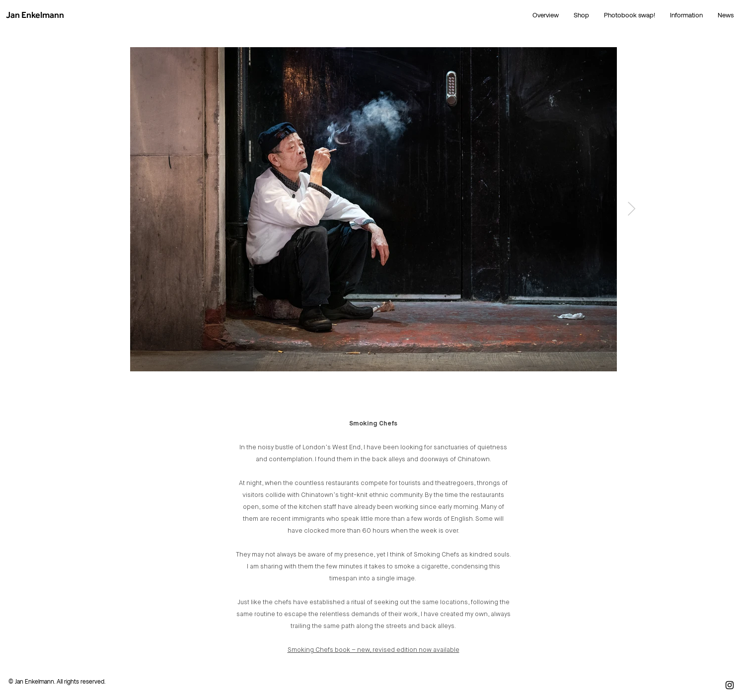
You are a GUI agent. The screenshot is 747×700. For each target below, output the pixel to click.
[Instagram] (730, 685)
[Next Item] (631, 209)
